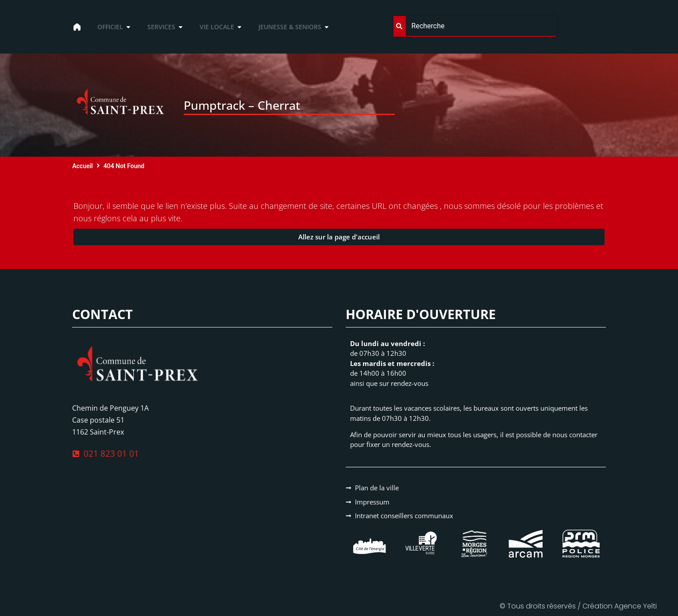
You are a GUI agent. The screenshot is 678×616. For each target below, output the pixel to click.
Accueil (83, 166)
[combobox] (475, 26)
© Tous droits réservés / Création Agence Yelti (578, 606)
